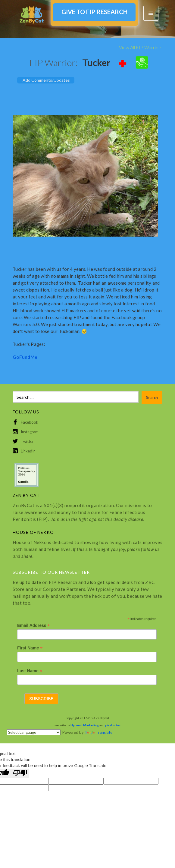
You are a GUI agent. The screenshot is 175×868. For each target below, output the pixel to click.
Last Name (30, 671)
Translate (98, 732)
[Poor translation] (20, 773)
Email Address (34, 626)
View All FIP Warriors (141, 47)
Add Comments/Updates (46, 80)
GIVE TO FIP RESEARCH (94, 12)
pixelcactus (113, 725)
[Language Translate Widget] (34, 732)
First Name (30, 648)
